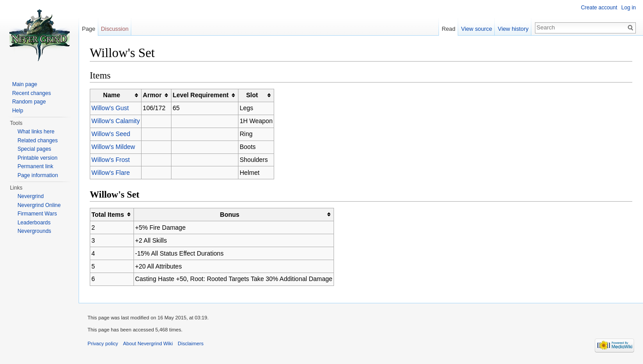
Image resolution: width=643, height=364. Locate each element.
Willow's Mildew (113, 147)
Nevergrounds (34, 231)
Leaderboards (34, 223)
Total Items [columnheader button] (108, 215)
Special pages (34, 149)
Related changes (38, 141)
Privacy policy (103, 343)
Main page (25, 84)
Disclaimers (191, 343)
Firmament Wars (37, 214)
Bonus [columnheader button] (230, 215)
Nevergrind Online (39, 205)
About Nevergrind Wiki (148, 343)
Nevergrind (31, 196)
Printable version (37, 158)
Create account (599, 8)
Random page (29, 102)
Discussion (115, 29)
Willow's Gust (110, 108)
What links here (36, 132)
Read (449, 29)
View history (513, 29)
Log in (628, 8)
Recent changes (31, 93)
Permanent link (35, 166)
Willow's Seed (111, 134)
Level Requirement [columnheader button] (201, 95)
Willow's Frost (111, 160)
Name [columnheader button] (112, 95)
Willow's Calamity (116, 121)
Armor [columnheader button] (152, 95)
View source (477, 29)
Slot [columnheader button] (252, 95)
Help (18, 111)
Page (88, 29)
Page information (38, 175)
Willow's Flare (111, 173)
